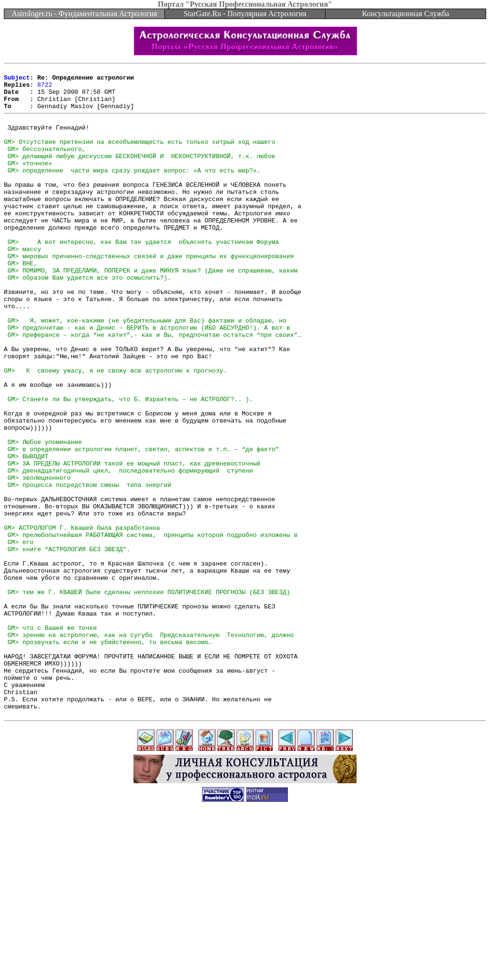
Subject (17, 80)
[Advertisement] (245, 959)
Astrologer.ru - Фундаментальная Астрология (85, 14)
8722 (45, 89)
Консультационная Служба (406, 14)
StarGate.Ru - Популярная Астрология (245, 14)
